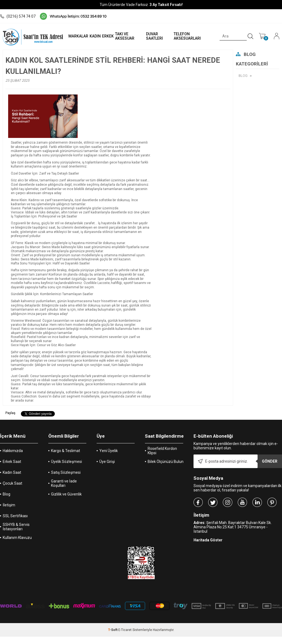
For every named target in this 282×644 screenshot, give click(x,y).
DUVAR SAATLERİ (154, 36)
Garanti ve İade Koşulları (64, 483)
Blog (7, 494)
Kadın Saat (12, 472)
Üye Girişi (107, 462)
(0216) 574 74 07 (18, 16)
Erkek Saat (12, 462)
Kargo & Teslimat (66, 451)
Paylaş (10, 413)
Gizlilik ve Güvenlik (66, 494)
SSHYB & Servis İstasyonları (16, 527)
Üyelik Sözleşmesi (66, 462)
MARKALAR (78, 36)
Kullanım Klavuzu (17, 538)
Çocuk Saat (12, 483)
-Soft (113, 630)
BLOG (243, 76)
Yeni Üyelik (109, 451)
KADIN (95, 36)
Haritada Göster (208, 540)
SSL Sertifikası (15, 516)
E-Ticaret (125, 630)
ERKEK (107, 36)
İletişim (9, 505)
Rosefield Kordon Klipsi (162, 451)
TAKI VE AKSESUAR (124, 36)
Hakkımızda (13, 451)
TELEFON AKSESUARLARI (187, 36)
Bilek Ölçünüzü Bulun (166, 462)
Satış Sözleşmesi (66, 472)
